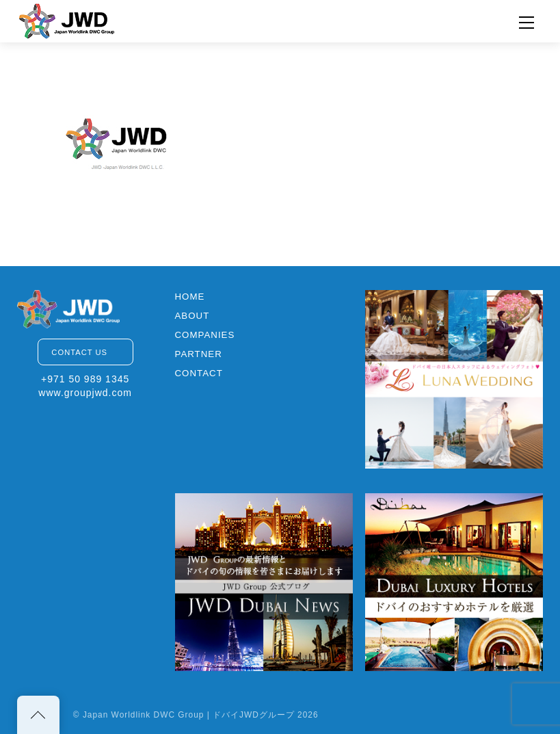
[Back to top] (38, 715)
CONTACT (199, 373)
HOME (190, 297)
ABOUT (192, 316)
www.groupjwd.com (85, 393)
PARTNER (199, 354)
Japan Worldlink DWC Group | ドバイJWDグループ (189, 715)
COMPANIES (205, 335)
